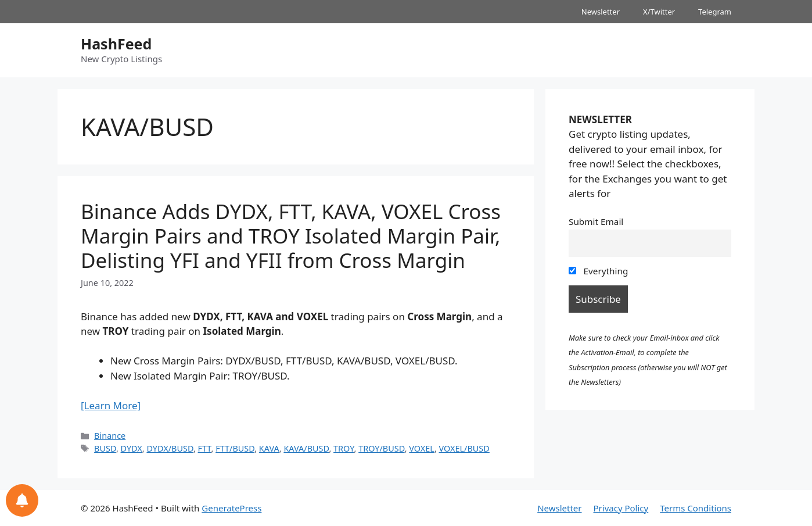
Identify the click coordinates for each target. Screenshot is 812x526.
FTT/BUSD (235, 448)
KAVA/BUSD (306, 448)
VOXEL (422, 448)
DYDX (132, 448)
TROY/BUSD (382, 448)
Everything (598, 271)
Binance (110, 436)
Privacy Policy (621, 508)
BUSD (105, 448)
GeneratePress (231, 508)
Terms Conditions (696, 508)
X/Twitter (659, 12)
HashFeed (116, 44)
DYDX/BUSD (170, 448)
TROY (344, 448)
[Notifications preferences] (22, 500)
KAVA (269, 448)
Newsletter (601, 12)
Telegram (715, 12)
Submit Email (596, 221)
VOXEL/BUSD (464, 448)
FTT (205, 448)
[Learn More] (111, 405)
